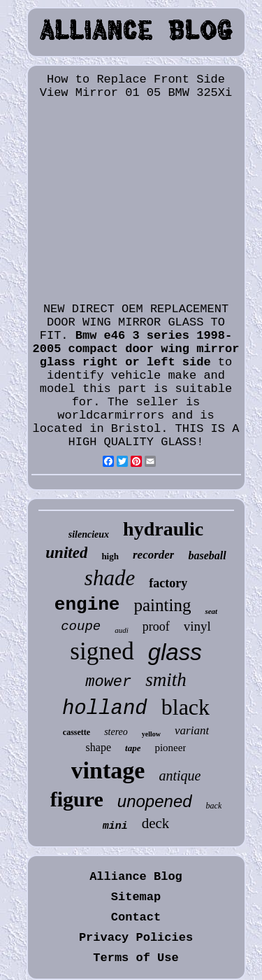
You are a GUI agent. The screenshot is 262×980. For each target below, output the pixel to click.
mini (115, 826)
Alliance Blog (136, 877)
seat (211, 611)
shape (99, 747)
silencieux (89, 534)
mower (108, 682)
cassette (77, 732)
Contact (136, 917)
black (185, 707)
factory (168, 583)
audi (122, 630)
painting (162, 605)
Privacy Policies (136, 938)
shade (110, 578)
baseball (207, 555)
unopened (155, 801)
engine (87, 605)
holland (105, 709)
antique (180, 776)
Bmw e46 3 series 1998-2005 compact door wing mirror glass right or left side (136, 349)
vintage (108, 770)
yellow (151, 734)
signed (102, 651)
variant (192, 730)
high (110, 556)
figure (77, 799)
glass (175, 652)
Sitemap (136, 897)
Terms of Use (136, 958)
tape (133, 748)
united (66, 553)
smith (166, 680)
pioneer (170, 748)
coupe (81, 626)
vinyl (197, 626)
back (214, 806)
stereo (116, 732)
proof (156, 626)
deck (156, 823)
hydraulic (163, 529)
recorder (153, 555)
